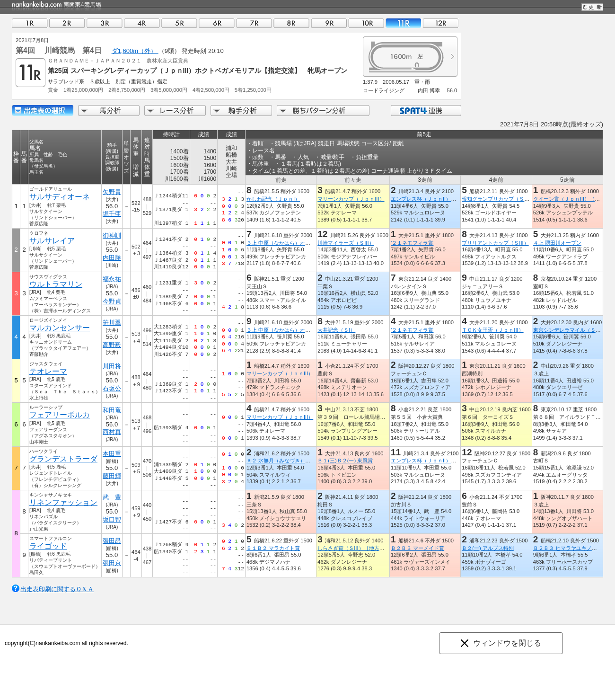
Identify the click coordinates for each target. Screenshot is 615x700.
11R (404, 23)
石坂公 (112, 388)
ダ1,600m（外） (135, 51)
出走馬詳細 (43, 111)
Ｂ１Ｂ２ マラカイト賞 (273, 548)
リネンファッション (63, 502)
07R (254, 23)
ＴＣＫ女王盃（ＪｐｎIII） (492, 330)
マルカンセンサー (60, 328)
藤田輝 (112, 476)
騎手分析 (241, 111)
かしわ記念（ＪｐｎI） (273, 199)
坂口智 (112, 519)
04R (142, 23)
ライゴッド (48, 546)
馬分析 (109, 111)
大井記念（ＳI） (336, 330)
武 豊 (112, 497)
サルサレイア (52, 241)
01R (30, 23)
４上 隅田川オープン (557, 243)
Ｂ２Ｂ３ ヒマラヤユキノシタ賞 (570, 548)
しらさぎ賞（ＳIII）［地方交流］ (356, 548)
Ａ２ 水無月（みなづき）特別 (281, 461)
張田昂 (112, 541)
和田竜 (112, 410)
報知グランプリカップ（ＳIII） (498, 199)
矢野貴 (112, 192)
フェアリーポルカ (60, 415)
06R (217, 23)
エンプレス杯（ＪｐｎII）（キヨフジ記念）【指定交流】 (457, 199)
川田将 (112, 366)
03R (105, 23)
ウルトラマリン (56, 284)
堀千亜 (112, 214)
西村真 (112, 432)
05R (179, 23)
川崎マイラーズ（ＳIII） (346, 243)
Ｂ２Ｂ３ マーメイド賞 (417, 548)
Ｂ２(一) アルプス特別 (488, 548)
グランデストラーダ (63, 459)
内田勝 (112, 258)
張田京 (112, 563)
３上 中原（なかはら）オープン (284, 243)
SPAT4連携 (426, 111)
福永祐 (112, 279)
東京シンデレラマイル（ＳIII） (569, 330)
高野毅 (112, 345)
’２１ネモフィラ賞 (412, 243)
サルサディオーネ (60, 197)
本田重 (112, 454)
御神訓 (112, 235)
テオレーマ (48, 371)
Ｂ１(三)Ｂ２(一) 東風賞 (345, 461)
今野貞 (112, 301)
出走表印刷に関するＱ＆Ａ (57, 589)
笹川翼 (112, 323)
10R (366, 23)
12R (441, 23)
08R (291, 23)
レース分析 (175, 111)
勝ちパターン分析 (323, 111)
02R (67, 23)
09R (329, 23)
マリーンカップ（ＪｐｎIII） (351, 199)
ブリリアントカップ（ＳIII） (495, 243)
